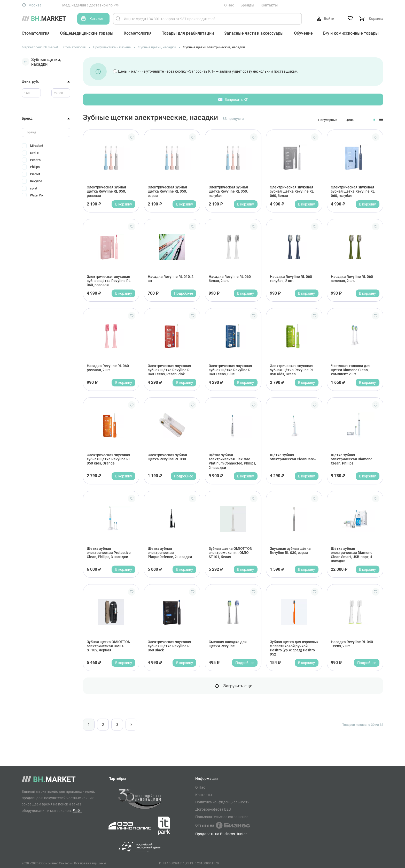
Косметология (138, 33)
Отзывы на (223, 825)
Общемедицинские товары (87, 33)
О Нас (229, 5)
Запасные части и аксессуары (254, 33)
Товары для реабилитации (188, 33)
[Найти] (118, 19)
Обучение (303, 33)
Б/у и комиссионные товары (351, 33)
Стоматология (36, 33)
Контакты (269, 5)
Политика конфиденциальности (222, 802)
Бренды (247, 5)
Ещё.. (77, 810)
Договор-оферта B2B (213, 809)
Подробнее (184, 293)
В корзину (124, 204)
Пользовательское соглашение (222, 817)
